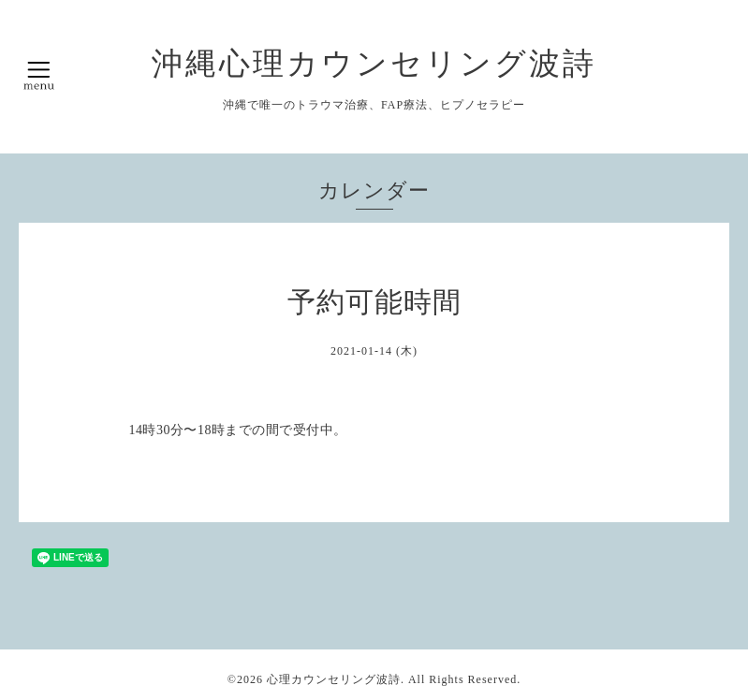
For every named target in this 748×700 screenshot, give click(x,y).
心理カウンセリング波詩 (334, 679)
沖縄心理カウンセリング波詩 (374, 63)
